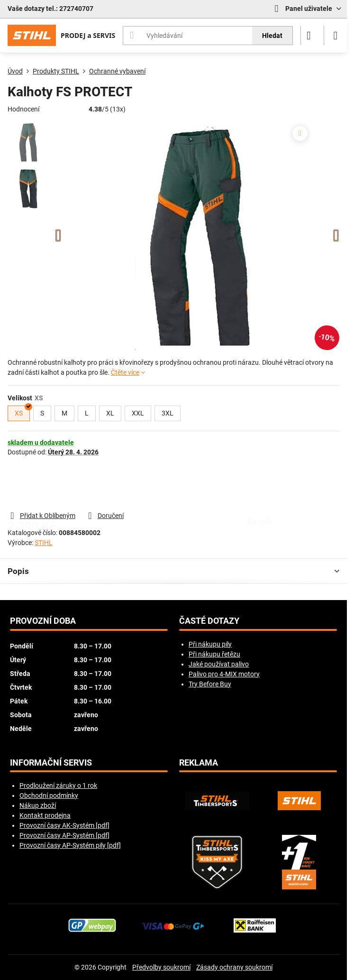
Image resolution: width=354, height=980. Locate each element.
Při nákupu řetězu (214, 654)
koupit (259, 483)
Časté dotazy (209, 621)
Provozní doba (43, 621)
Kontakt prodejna (45, 815)
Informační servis (51, 763)
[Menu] (336, 36)
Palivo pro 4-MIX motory (224, 674)
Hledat (272, 36)
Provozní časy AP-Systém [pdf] (64, 835)
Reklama (199, 763)
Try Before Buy (210, 684)
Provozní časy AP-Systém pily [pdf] (70, 845)
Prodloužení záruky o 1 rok (58, 786)
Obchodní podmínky (49, 795)
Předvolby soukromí (161, 967)
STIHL (44, 543)
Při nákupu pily (210, 644)
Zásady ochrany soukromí (234, 967)
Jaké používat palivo (219, 664)
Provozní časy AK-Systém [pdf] (64, 825)
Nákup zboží (38, 805)
